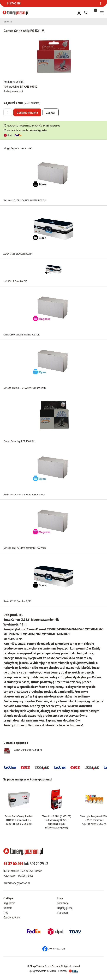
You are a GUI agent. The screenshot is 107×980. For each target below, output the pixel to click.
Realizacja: (68, 971)
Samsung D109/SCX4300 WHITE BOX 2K (25, 200)
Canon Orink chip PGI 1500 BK (19, 441)
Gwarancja (63, 903)
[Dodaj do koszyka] (27, 112)
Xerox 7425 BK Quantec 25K (18, 254)
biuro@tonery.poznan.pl (16, 883)
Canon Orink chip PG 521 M (28, 750)
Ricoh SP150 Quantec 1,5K (17, 601)
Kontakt (8, 908)
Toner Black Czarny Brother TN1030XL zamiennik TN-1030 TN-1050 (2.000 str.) (19, 820)
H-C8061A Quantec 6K (15, 281)
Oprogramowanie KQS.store (43, 971)
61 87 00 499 (14, 3)
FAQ (6, 913)
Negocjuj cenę (65, 908)
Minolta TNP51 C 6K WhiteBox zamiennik (25, 388)
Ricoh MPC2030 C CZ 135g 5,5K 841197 (24, 494)
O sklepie (8, 898)
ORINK (20, 82)
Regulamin (9, 903)
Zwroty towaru (12, 917)
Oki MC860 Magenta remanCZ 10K (22, 334)
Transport (63, 913)
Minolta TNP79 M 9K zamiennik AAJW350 (25, 548)
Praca (60, 898)
